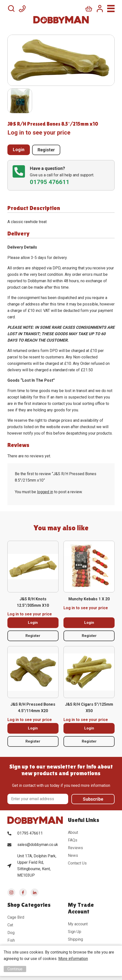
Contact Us (77, 863)
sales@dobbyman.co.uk (38, 844)
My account (78, 924)
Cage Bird (16, 917)
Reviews (75, 848)
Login (19, 150)
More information (73, 959)
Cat (10, 925)
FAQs (73, 840)
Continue (15, 969)
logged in (45, 492)
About (73, 832)
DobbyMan (61, 20)
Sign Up (75, 931)
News (73, 855)
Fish (11, 940)
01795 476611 (30, 833)
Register (46, 150)
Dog (11, 932)
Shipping (75, 939)
